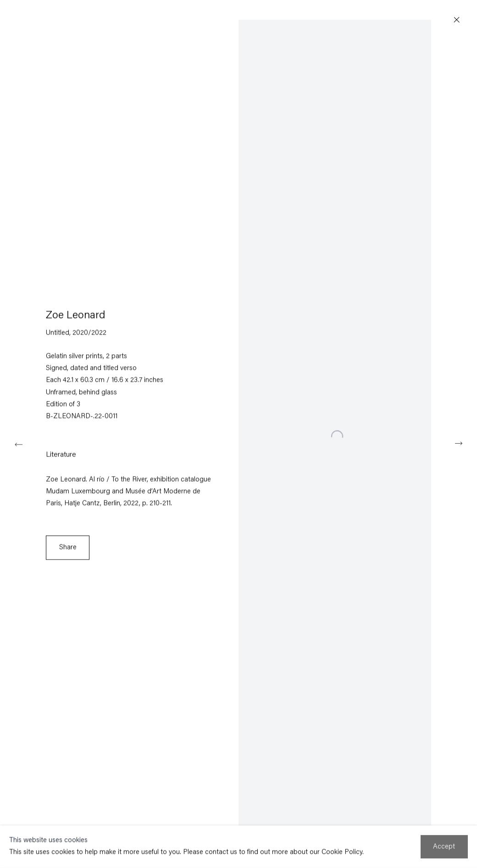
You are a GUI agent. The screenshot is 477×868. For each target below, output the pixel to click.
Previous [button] (18, 443)
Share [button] (68, 548)
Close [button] (457, 20)
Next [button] (459, 443)
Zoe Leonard (75, 316)
